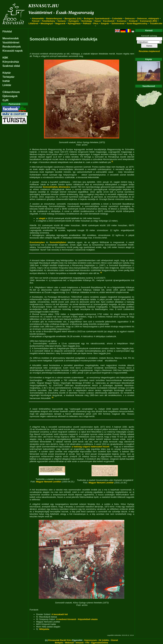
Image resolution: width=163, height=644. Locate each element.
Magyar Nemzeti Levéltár (49, 482)
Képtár (7, 73)
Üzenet (115, 640)
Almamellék (38, 19)
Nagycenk (60, 23)
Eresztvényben (37, 242)
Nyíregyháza (74, 23)
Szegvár (105, 23)
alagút (42, 218)
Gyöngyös (74, 21)
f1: (38, 629)
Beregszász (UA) (73, 19)
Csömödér (117, 19)
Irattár (6, 81)
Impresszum (91, 640)
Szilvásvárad (118, 23)
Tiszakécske (156, 23)
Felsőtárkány (48, 21)
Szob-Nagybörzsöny (137, 23)
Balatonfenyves (54, 19)
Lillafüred (33, 23)
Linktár (7, 85)
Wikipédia (44, 629)
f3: (38, 619)
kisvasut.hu (44, 5)
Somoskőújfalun (58, 242)
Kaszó (98, 21)
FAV (87, 643)
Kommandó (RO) (149, 21)
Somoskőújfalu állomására (56, 187)
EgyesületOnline (100, 643)
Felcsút (36, 21)
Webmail (69, 643)
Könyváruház (11, 62)
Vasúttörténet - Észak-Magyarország (61, 12)
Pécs (96, 23)
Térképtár (8, 77)
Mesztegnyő (47, 23)
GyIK (6, 100)
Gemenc (62, 21)
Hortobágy (87, 21)
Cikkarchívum (11, 92)
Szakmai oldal (11, 66)
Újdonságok (10, 96)
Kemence (122, 21)
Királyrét (133, 21)
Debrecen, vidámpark (148, 19)
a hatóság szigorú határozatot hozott (91, 447)
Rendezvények (12, 47)
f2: (38, 617)
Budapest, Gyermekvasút (97, 19)
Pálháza (87, 23)
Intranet (80, 643)
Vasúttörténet (11, 43)
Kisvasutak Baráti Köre (60, 640)
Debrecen (130, 19)
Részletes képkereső (149, 51)
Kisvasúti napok (13, 51)
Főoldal (7, 31)
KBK (5, 58)
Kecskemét (109, 21)
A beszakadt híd (59, 614)
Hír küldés (104, 640)
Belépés (59, 643)
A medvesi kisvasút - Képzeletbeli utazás (77, 619)
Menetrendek (11, 38)
